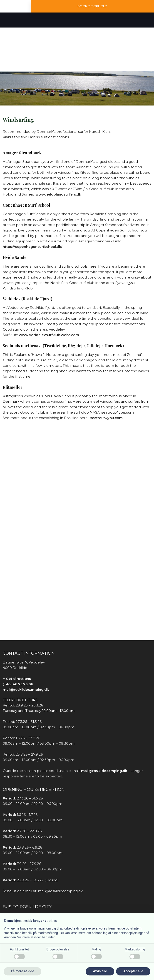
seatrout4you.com (118, 412)
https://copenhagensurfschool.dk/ (33, 247)
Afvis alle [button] (100, 971)
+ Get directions (17, 679)
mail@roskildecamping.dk (26, 690)
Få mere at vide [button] (22, 971)
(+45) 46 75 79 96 (18, 684)
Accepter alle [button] (133, 971)
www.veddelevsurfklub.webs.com (49, 335)
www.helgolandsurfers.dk (58, 194)
